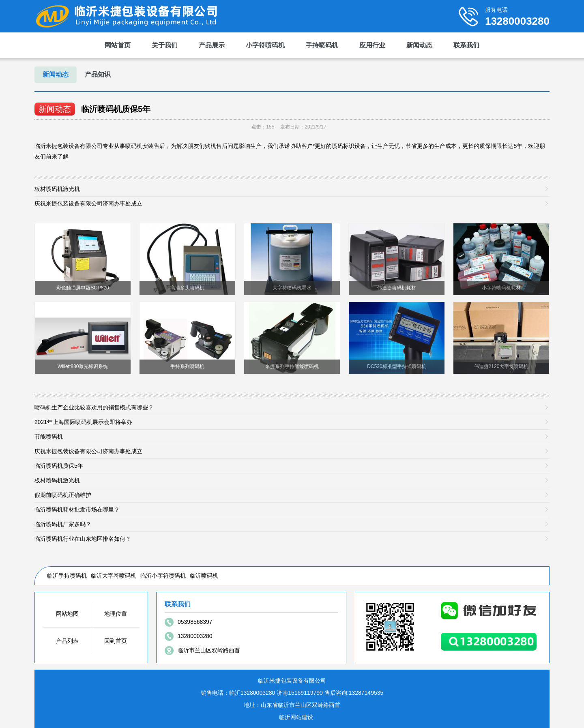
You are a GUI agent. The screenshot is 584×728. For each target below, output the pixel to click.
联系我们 (466, 45)
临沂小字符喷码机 (163, 576)
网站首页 (118, 45)
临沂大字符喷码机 (114, 576)
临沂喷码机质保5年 (116, 109)
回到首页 (116, 641)
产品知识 (98, 74)
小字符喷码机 (265, 45)
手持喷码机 (322, 45)
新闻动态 (419, 45)
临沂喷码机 (204, 576)
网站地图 (67, 614)
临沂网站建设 (296, 717)
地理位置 (116, 614)
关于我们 (165, 45)
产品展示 (212, 45)
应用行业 (372, 45)
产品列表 (67, 641)
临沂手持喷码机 (67, 576)
